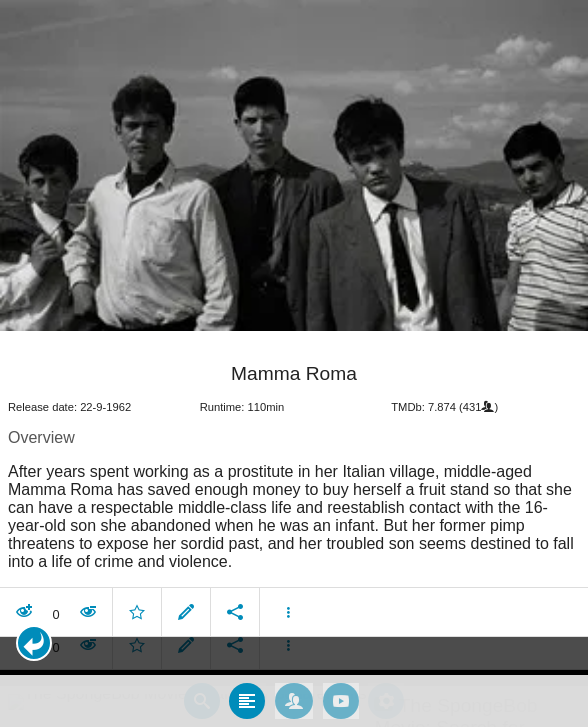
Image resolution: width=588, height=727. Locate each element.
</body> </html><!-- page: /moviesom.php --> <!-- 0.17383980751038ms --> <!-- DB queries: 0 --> (294, 363)
